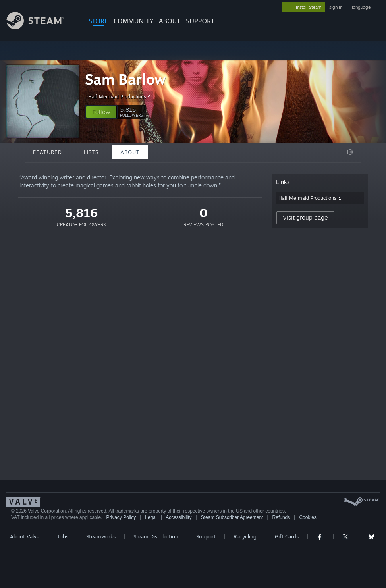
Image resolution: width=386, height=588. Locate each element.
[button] (101, 112)
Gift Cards (287, 536)
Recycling (245, 536)
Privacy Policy (121, 517)
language (361, 7)
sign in (336, 7)
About (170, 21)
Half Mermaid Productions (120, 96)
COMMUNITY (133, 21)
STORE (98, 21)
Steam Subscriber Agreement (232, 517)
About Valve (25, 536)
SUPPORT (200, 21)
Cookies (308, 517)
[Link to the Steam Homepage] (41, 27)
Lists (91, 152)
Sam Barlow (125, 79)
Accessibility (179, 517)
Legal (151, 517)
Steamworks (101, 536)
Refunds (281, 517)
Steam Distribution (156, 536)
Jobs (63, 536)
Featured (47, 152)
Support (206, 536)
